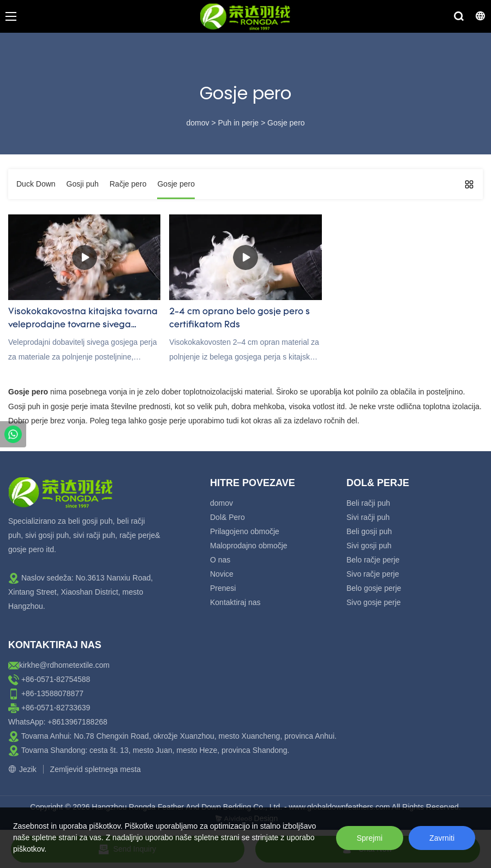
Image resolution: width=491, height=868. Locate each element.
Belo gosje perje (374, 588)
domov (197, 123)
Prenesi (223, 588)
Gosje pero (286, 123)
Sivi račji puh (368, 517)
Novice (222, 574)
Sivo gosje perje (374, 602)
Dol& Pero (227, 517)
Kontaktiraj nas (235, 602)
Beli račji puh (368, 503)
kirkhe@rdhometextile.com (64, 665)
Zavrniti (442, 838)
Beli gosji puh (369, 531)
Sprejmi (370, 838)
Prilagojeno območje (245, 531)
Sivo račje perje (373, 574)
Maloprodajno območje (249, 546)
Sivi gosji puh (369, 546)
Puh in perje (238, 123)
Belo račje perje (373, 560)
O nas (220, 560)
